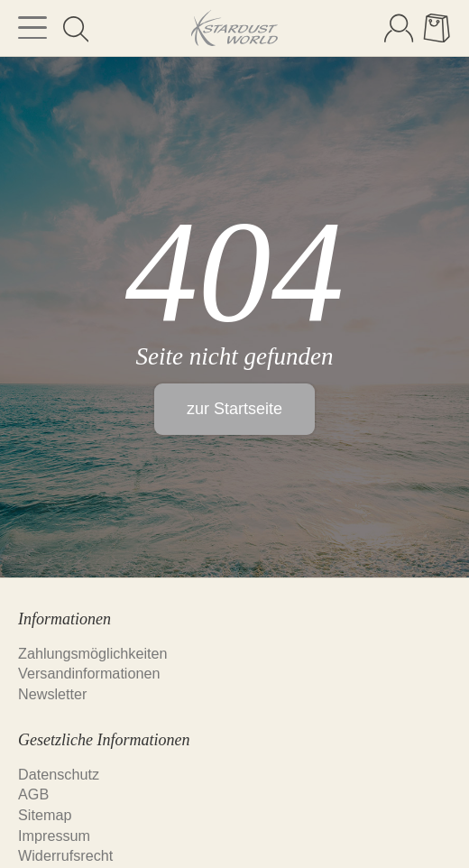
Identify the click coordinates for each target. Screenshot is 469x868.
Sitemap (45, 815)
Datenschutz (59, 774)
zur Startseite (234, 409)
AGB (33, 794)
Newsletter (52, 694)
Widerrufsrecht (65, 855)
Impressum (54, 836)
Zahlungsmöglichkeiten (93, 653)
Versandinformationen (89, 673)
